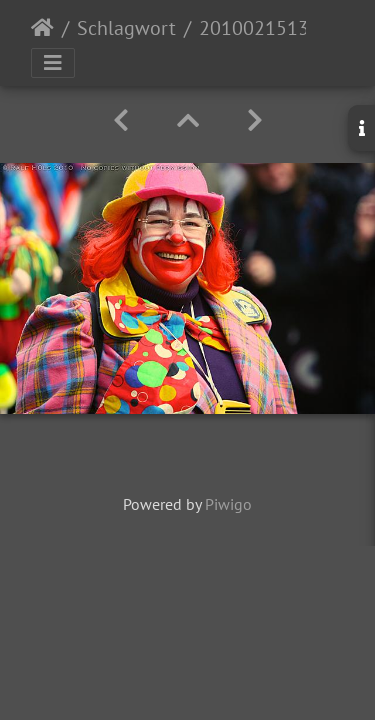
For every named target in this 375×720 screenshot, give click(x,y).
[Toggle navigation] (53, 63)
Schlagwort (126, 28)
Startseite (42, 28)
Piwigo (228, 504)
